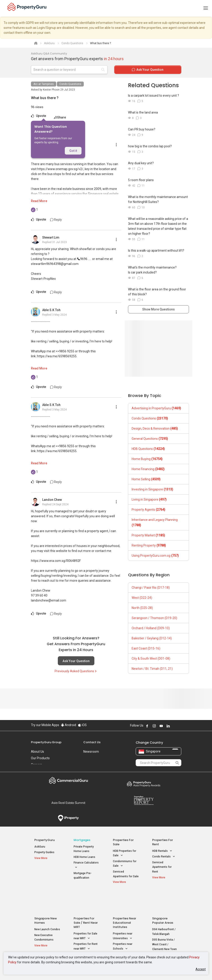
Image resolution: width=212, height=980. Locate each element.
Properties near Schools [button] (123, 925)
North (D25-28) (142, 608)
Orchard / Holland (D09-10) (151, 628)
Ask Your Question (76, 661)
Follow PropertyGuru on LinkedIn (168, 726)
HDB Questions (148, 449)
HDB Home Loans (84, 857)
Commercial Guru (69, 780)
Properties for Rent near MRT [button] (86, 925)
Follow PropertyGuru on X (174, 726)
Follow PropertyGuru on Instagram (154, 726)
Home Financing (148, 469)
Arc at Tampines (44, 84)
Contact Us (92, 742)
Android (69, 725)
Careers (37, 765)
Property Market (148, 535)
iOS (82, 725)
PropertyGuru (44, 840)
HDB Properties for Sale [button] (125, 854)
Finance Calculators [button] (86, 865)
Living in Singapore (149, 499)
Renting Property (149, 545)
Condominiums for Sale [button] (125, 864)
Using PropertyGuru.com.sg (155, 556)
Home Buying (147, 459)
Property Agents (148, 510)
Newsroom (91, 752)
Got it (73, 151)
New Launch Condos (47, 908)
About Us (37, 752)
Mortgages (82, 840)
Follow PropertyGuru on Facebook (147, 726)
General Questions (150, 439)
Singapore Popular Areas (163, 899)
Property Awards (144, 784)
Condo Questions (70, 84)
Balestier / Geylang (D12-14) (152, 638)
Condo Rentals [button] (164, 857)
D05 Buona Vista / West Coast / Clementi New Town (164, 923)
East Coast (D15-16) (146, 648)
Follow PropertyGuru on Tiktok (179, 726)
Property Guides (44, 852)
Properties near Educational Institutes (125, 901)
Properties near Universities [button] (123, 915)
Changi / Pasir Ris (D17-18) (151, 588)
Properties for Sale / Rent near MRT (86, 901)
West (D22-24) (142, 598)
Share (60, 117)
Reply (56, 220)
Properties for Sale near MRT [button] (85, 915)
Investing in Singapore (152, 489)
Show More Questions (158, 309)
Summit (69, 803)
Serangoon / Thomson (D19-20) (154, 618)
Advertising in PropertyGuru (156, 408)
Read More (39, 201)
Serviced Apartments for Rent (162, 867)
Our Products (40, 758)
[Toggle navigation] (206, 8)
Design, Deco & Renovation (155, 428)
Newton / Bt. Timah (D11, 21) (152, 669)
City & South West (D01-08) (151, 659)
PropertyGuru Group (46, 742)
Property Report (144, 800)
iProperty (69, 818)
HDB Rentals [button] (162, 851)
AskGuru (40, 847)
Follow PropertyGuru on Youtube (161, 726)
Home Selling (146, 479)
